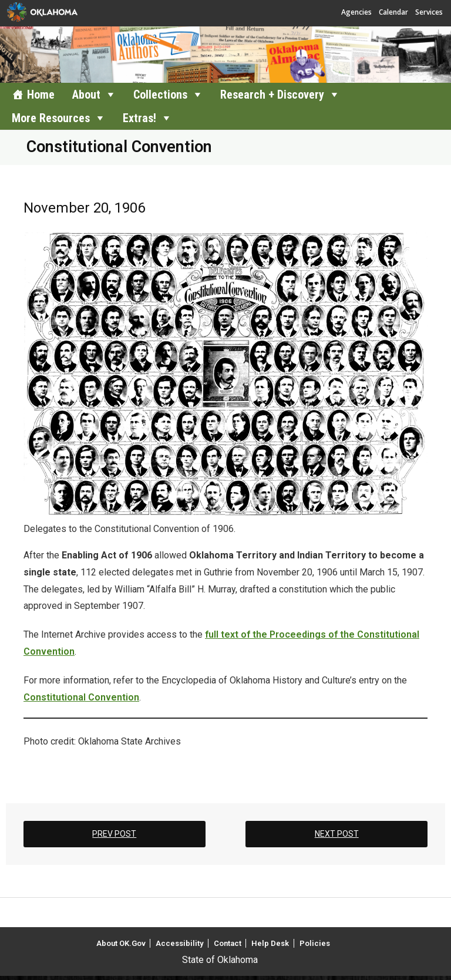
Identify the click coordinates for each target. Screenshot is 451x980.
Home (41, 95)
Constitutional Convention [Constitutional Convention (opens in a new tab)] (81, 697)
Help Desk (270, 943)
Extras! (139, 118)
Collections (160, 95)
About (86, 95)
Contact (228, 943)
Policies (315, 943)
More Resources (51, 118)
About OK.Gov (121, 943)
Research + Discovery (272, 95)
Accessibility (179, 943)
